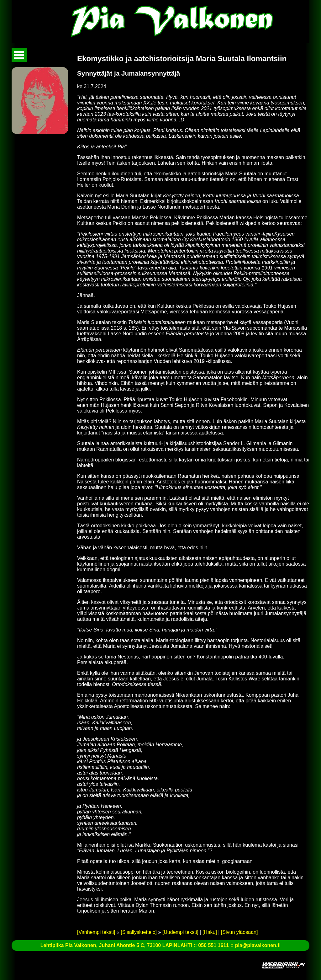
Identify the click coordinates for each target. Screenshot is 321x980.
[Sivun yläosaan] (239, 932)
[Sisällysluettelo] (139, 932)
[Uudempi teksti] (180, 932)
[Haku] (210, 932)
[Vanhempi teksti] (96, 932)
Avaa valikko (19, 55)
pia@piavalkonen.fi (258, 945)
